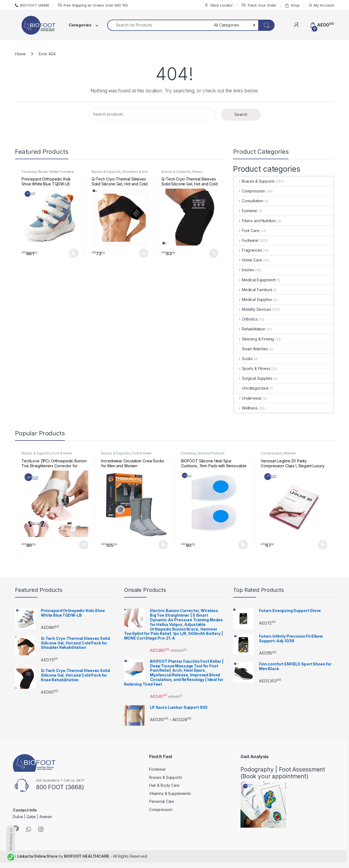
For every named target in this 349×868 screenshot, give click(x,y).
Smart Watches (251, 349)
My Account (321, 5)
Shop (292, 5)
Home (20, 54)
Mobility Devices (252, 309)
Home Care (248, 260)
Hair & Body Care (164, 785)
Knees (197, 172)
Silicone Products (211, 453)
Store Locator (219, 5)
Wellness (246, 408)
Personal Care (162, 801)
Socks (243, 359)
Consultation (249, 201)
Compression (249, 191)
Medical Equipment (254, 280)
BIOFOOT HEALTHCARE (87, 856)
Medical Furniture (253, 290)
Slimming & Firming (254, 339)
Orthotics (246, 319)
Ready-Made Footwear (56, 172)
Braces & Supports (106, 172)
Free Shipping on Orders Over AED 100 (93, 5)
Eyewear (246, 211)
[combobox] (159, 25)
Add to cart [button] (144, 253)
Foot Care (246, 230)
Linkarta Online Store (37, 856)
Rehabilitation (249, 329)
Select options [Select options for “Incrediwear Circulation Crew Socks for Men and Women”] (163, 545)
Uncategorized (251, 388)
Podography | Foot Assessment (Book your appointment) (283, 773)
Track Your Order (259, 5)
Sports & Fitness (252, 368)
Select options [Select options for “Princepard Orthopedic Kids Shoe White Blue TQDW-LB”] (74, 253)
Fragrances (248, 250)
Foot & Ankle (62, 453)
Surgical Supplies (253, 378)
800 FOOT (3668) (32, 5)
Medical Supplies (253, 299)
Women (290, 453)
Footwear (29, 172)
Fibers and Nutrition (255, 221)
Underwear (248, 398)
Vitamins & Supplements (170, 793)
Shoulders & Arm (135, 172)
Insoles (244, 270)
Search (241, 114)
